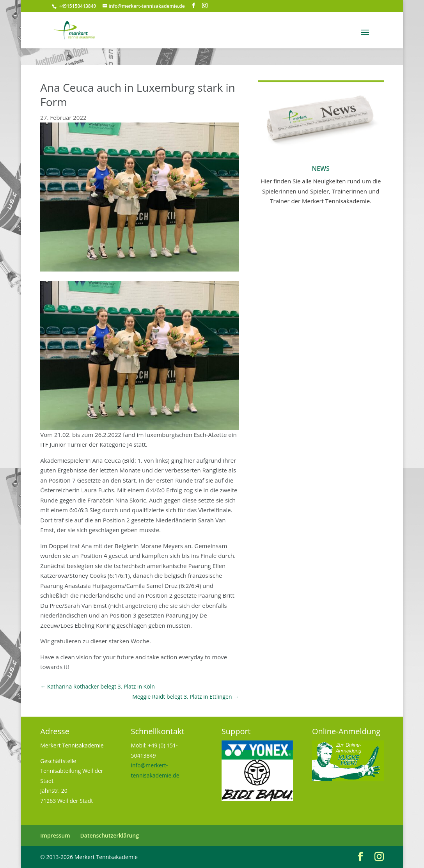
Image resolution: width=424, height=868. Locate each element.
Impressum (55, 835)
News (320, 169)
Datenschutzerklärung (110, 835)
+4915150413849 (77, 6)
